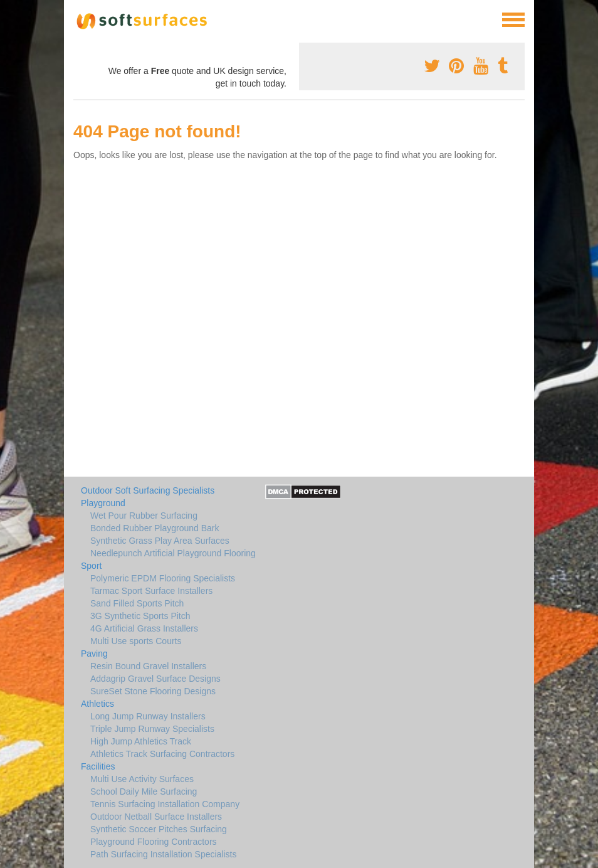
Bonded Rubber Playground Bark (155, 528)
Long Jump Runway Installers (148, 716)
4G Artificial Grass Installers (144, 628)
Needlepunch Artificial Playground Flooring (173, 553)
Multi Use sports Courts (136, 641)
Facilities (98, 766)
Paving (94, 654)
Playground (103, 503)
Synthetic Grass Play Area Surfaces (160, 541)
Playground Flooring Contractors (154, 842)
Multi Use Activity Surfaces (142, 779)
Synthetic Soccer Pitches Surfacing (159, 829)
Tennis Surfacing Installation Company (165, 804)
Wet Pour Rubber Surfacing (144, 516)
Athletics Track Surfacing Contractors (162, 754)
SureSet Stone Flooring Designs (153, 691)
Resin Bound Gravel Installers (148, 666)
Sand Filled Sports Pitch (137, 603)
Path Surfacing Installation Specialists (163, 854)
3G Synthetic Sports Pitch (140, 616)
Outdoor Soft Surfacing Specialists (148, 490)
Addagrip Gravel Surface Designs (155, 679)
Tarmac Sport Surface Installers (151, 591)
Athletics (97, 704)
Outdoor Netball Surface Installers (156, 817)
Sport (91, 566)
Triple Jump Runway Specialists (152, 729)
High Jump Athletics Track (141, 741)
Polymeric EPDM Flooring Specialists (163, 578)
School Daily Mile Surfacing (144, 791)
